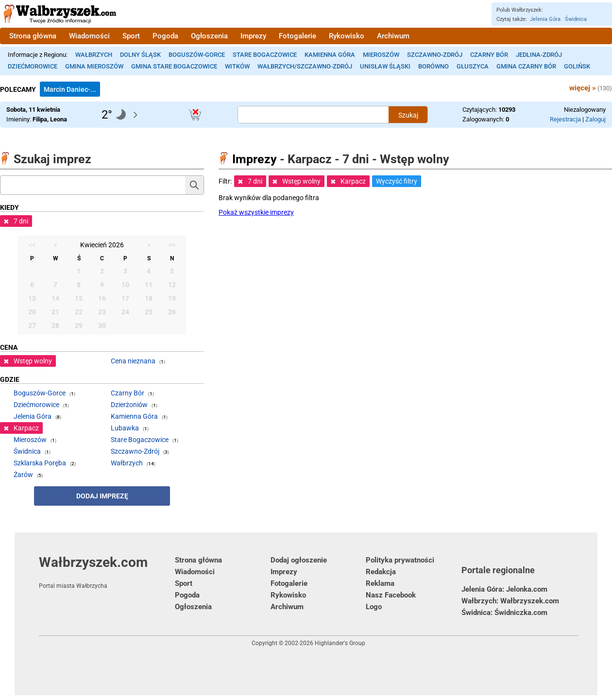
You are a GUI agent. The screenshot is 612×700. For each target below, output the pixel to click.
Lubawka (125, 428)
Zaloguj (595, 119)
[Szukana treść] (313, 115)
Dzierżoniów (129, 405)
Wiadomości (89, 36)
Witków (237, 66)
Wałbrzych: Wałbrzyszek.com (510, 601)
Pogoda (165, 36)
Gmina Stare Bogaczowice (174, 66)
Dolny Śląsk (140, 55)
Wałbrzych (94, 55)
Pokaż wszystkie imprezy (256, 212)
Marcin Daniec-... (70, 89)
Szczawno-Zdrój (435, 55)
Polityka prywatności (400, 560)
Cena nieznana (133, 361)
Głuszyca (473, 66)
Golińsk (577, 66)
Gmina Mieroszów (94, 66)
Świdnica (576, 19)
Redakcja (381, 572)
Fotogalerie (297, 36)
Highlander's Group (340, 643)
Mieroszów (381, 55)
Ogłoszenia (209, 36)
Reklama (380, 583)
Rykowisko (347, 36)
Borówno (433, 66)
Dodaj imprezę (102, 496)
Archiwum (393, 36)
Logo (374, 607)
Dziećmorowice (33, 66)
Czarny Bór (489, 55)
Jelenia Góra (545, 19)
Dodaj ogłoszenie (299, 560)
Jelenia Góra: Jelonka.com (504, 589)
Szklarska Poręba (40, 463)
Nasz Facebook (391, 595)
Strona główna (33, 36)
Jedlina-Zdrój (539, 55)
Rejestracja (565, 119)
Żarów (23, 475)
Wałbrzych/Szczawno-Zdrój (305, 66)
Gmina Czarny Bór (526, 66)
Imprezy (253, 36)
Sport (131, 36)
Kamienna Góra (330, 55)
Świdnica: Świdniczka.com (504, 613)
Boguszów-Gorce (197, 55)
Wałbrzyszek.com (107, 572)
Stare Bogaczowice (265, 55)
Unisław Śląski (385, 66)
